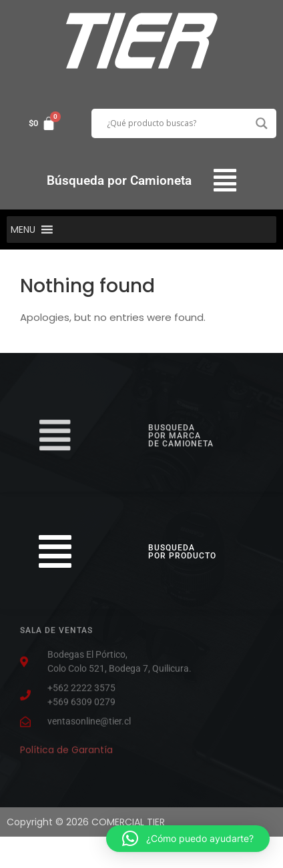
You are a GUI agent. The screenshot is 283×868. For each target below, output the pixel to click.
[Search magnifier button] (262, 123)
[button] (225, 180)
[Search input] (178, 123)
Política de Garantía (66, 748)
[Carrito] (42, 123)
